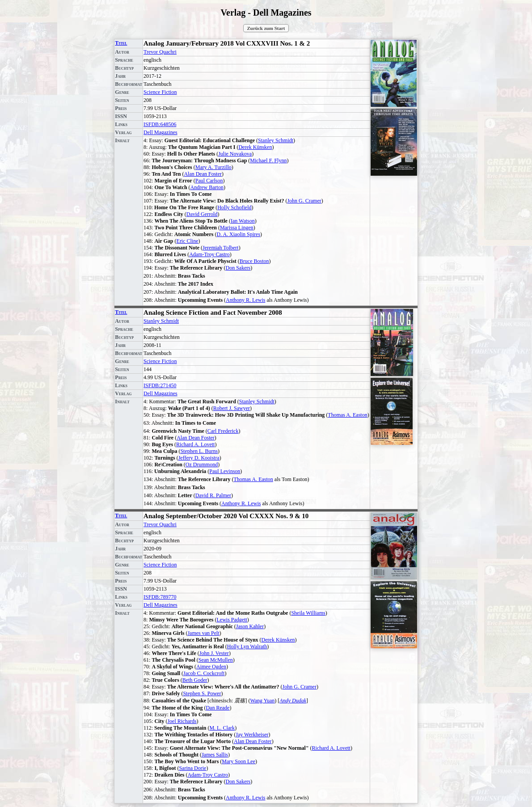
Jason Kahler (250, 626)
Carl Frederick (223, 431)
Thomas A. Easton (347, 415)
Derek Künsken (255, 147)
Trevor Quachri (160, 52)
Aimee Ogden (211, 667)
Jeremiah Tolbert (221, 248)
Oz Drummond (202, 465)
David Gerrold (202, 214)
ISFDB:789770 (160, 597)
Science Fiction (160, 92)
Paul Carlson (209, 181)
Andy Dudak (293, 701)
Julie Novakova (235, 154)
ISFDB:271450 (160, 385)
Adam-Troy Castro (209, 254)
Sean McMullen (216, 660)
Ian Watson (243, 221)
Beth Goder (195, 680)
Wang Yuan (262, 701)
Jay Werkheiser (252, 735)
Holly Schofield (234, 207)
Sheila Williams (308, 613)
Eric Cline (188, 241)
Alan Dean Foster (203, 174)
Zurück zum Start (266, 28)
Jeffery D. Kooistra (199, 458)
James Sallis (215, 755)
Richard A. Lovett (195, 444)
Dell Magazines (160, 132)
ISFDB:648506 (160, 124)
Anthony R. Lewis (245, 300)
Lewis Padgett (232, 620)
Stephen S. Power (202, 693)
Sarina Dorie (192, 768)
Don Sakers (238, 268)
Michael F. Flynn (268, 161)
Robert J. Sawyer (232, 408)
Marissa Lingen (237, 228)
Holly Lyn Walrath (247, 646)
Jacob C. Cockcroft (204, 673)
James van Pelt (203, 633)
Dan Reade (217, 708)
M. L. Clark (222, 728)
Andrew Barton (207, 187)
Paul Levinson (225, 471)
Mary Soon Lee (239, 761)
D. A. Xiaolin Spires (238, 234)
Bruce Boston (254, 261)
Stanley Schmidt (276, 140)
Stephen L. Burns (199, 451)
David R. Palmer (213, 495)
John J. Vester (214, 653)
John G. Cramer (304, 201)
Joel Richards (182, 721)
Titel (121, 43)
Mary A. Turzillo (213, 167)
